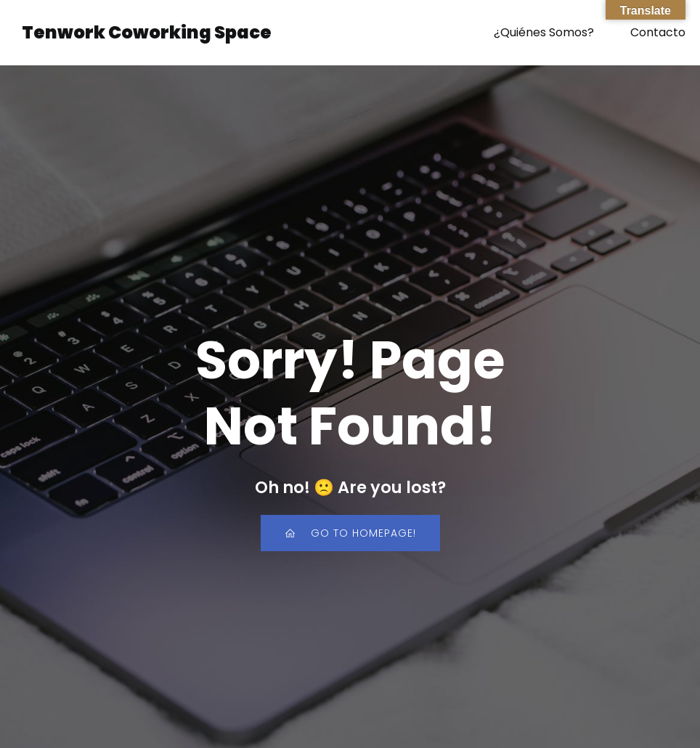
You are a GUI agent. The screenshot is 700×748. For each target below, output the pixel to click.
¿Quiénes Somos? (544, 32)
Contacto (658, 32)
